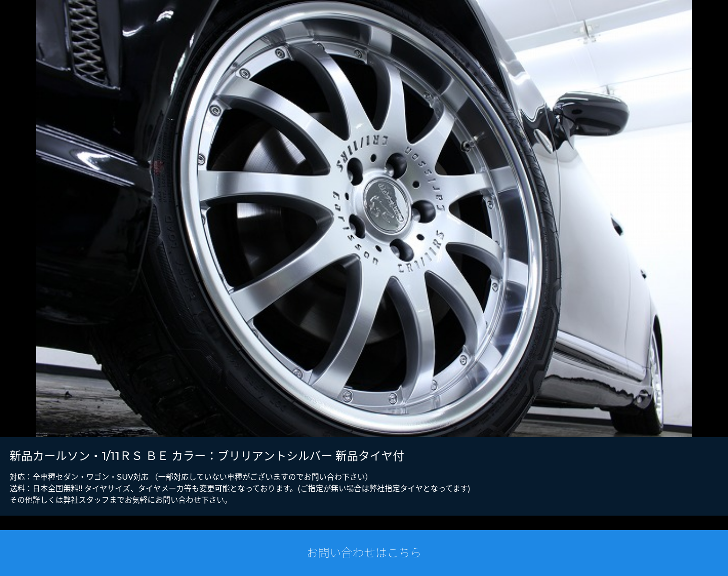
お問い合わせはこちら (364, 553)
